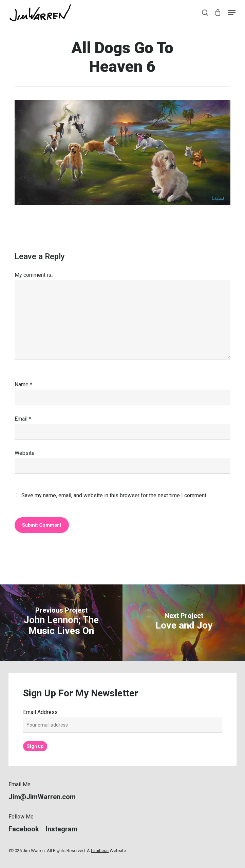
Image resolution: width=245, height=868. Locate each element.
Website (25, 453)
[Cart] (218, 13)
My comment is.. (34, 275)
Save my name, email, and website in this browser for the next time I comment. (114, 495)
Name (23, 384)
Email (23, 419)
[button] (232, 13)
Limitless (100, 851)
